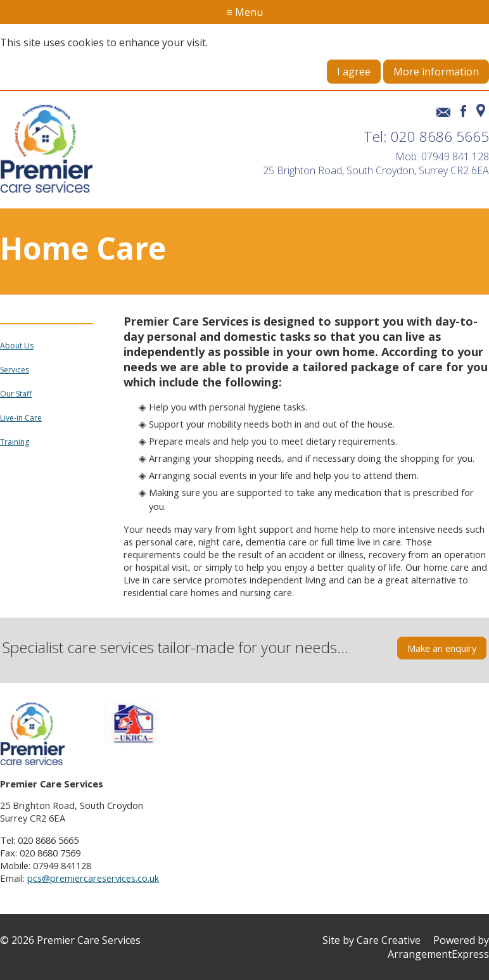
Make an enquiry (442, 648)
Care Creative (389, 940)
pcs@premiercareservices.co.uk (93, 878)
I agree (354, 72)
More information (436, 72)
